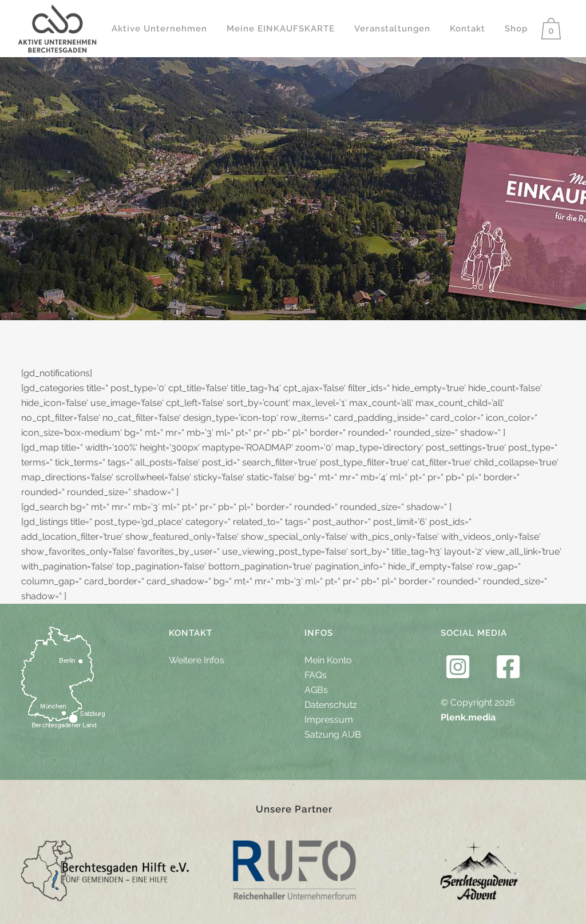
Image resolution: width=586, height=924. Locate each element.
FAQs (316, 675)
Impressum (329, 720)
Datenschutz (331, 705)
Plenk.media (468, 717)
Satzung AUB (333, 734)
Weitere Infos (197, 660)
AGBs (316, 690)
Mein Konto (328, 660)
